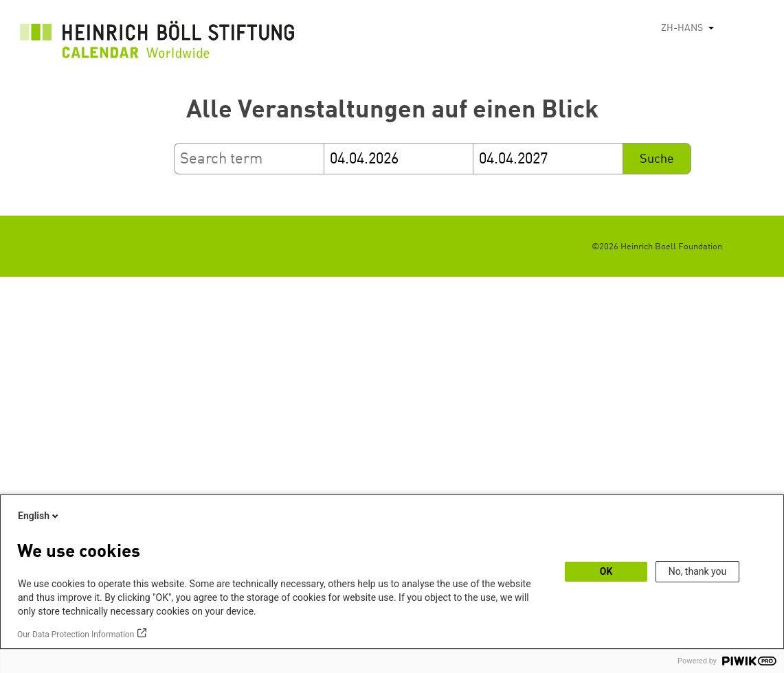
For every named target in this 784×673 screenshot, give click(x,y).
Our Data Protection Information (76, 635)
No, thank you (698, 571)
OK (606, 571)
